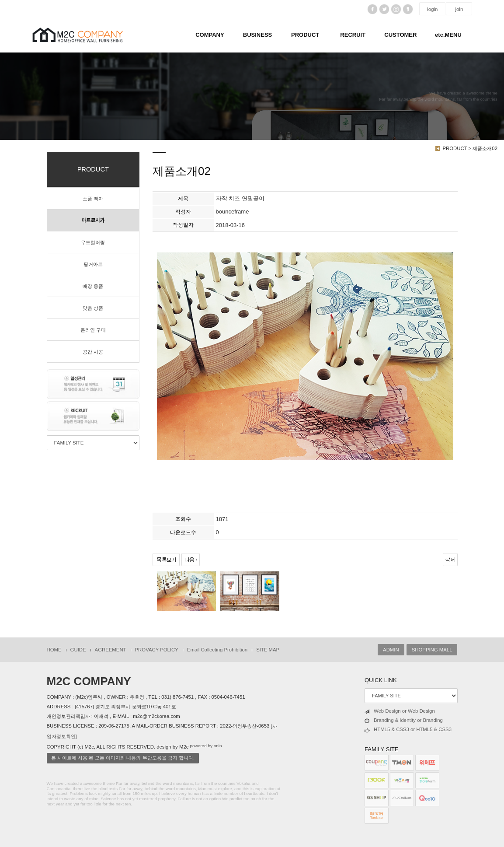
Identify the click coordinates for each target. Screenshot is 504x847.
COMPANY (210, 35)
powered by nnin (206, 746)
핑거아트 (93, 264)
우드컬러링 (93, 242)
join (459, 9)
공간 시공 (93, 352)
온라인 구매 (93, 330)
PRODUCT (305, 35)
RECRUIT (353, 35)
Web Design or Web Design (400, 711)
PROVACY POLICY (157, 650)
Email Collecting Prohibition (217, 650)
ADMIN (391, 650)
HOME (54, 650)
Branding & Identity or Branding (404, 721)
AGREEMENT (111, 650)
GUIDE (78, 650)
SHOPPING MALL (432, 650)
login (432, 9)
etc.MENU (448, 35)
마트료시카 (93, 220)
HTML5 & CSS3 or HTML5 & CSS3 (408, 730)
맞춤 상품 (93, 308)
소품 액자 (93, 199)
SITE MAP (268, 650)
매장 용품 (93, 286)
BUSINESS (257, 35)
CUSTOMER (400, 35)
